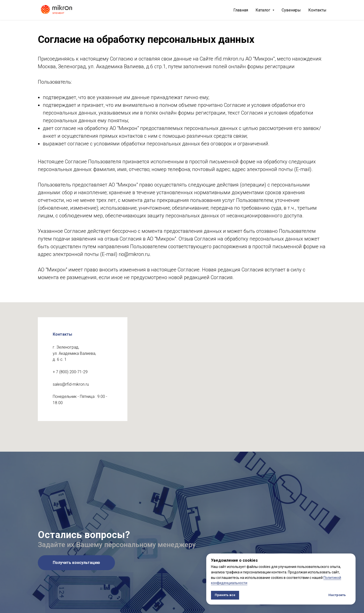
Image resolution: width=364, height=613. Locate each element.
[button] (76, 563)
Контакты (317, 10)
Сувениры (291, 10)
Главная (241, 10)
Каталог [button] (263, 10)
